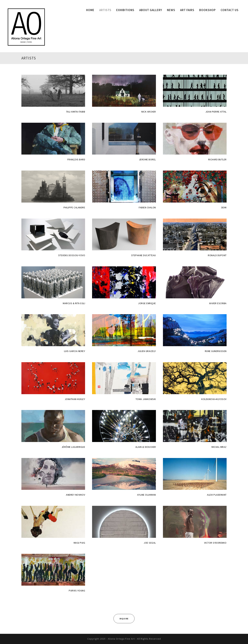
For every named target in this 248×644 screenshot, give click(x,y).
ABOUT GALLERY (151, 10)
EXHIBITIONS (125, 10)
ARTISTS (105, 10)
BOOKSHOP (207, 10)
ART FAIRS (187, 10)
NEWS (171, 10)
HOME (90, 10)
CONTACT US (230, 10)
